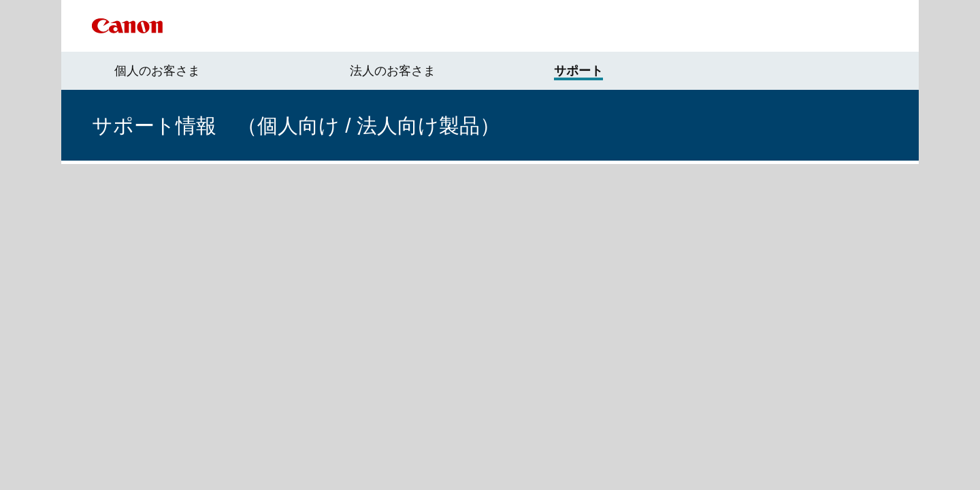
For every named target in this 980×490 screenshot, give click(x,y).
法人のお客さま (393, 71)
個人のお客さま (157, 71)
